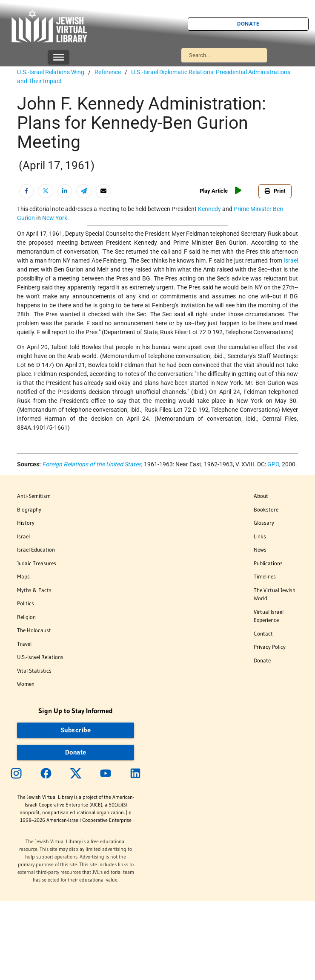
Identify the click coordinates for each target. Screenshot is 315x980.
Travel (24, 644)
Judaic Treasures (37, 563)
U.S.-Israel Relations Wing (51, 72)
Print (275, 191)
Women (26, 684)
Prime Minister (253, 209)
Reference (108, 72)
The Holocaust (34, 630)
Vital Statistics (34, 671)
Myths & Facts (34, 590)
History (26, 523)
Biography (29, 509)
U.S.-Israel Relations (40, 657)
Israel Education (36, 549)
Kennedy (209, 209)
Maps (23, 576)
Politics (26, 603)
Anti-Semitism (34, 496)
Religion (26, 617)
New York (55, 218)
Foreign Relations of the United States (92, 464)
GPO (273, 464)
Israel (291, 260)
